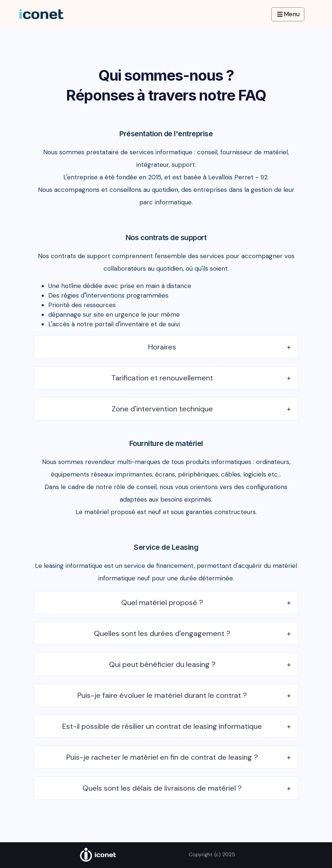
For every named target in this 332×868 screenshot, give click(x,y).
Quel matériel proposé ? (162, 602)
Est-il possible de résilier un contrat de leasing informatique (162, 726)
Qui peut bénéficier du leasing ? (162, 664)
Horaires (162, 347)
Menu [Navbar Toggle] (288, 14)
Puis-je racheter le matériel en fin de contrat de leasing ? (162, 757)
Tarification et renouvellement (162, 378)
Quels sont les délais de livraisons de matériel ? (162, 788)
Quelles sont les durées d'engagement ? (162, 633)
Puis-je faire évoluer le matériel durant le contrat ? (162, 695)
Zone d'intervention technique (162, 409)
